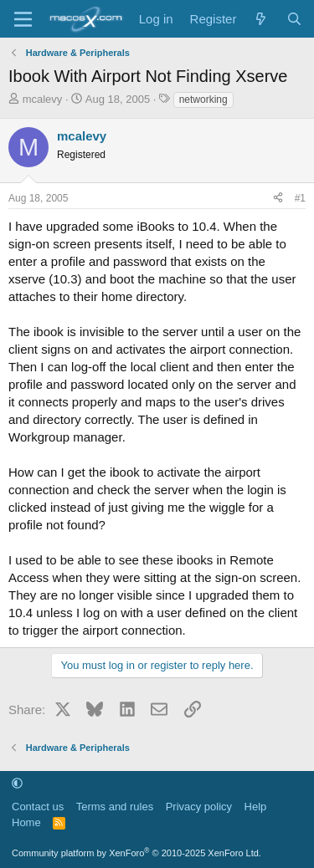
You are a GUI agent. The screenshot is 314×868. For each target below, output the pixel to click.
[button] (17, 783)
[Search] (294, 19)
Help (256, 807)
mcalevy (43, 99)
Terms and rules (115, 807)
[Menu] (23, 19)
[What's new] (261, 19)
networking (203, 100)
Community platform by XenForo (136, 853)
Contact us (38, 807)
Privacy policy (199, 807)
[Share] (278, 199)
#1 (300, 198)
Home (26, 822)
